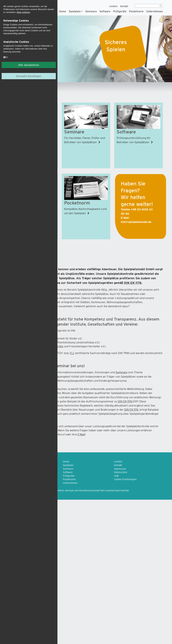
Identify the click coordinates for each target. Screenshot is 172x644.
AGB (116, 476)
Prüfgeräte (120, 11)
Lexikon (113, 6)
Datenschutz (121, 472)
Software (105, 11)
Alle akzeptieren (29, 65)
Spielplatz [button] (75, 11)
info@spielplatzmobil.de (136, 222)
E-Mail (81, 434)
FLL (72, 353)
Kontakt (124, 6)
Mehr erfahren (23, 12)
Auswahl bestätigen (29, 76)
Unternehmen (155, 11)
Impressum (120, 469)
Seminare (91, 11)
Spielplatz (68, 465)
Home (63, 11)
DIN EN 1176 (133, 283)
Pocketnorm (136, 11)
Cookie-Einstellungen (125, 479)
